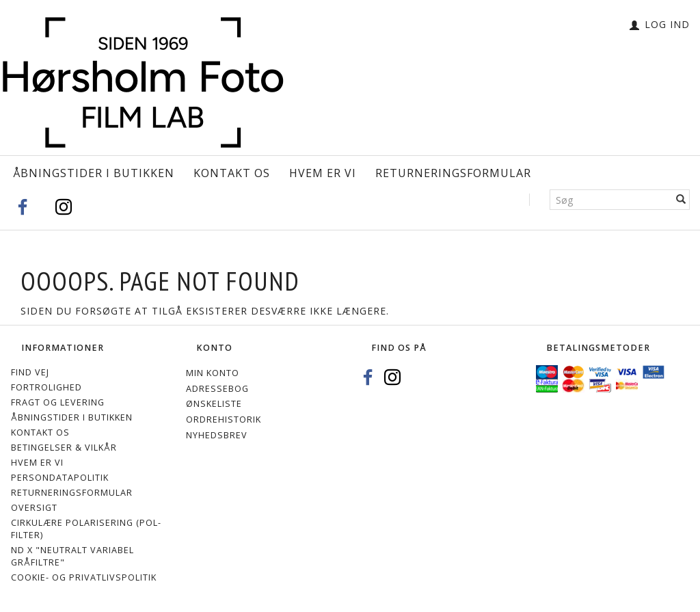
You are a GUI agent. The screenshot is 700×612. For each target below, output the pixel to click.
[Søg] (681, 200)
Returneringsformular (453, 173)
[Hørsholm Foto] (143, 79)
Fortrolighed (46, 387)
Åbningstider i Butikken (94, 173)
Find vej (30, 372)
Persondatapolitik (60, 478)
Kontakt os (232, 173)
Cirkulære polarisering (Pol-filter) (86, 529)
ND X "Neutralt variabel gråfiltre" (72, 556)
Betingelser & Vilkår (64, 448)
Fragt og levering (58, 402)
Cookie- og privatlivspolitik (84, 577)
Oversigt (34, 508)
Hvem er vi (323, 173)
